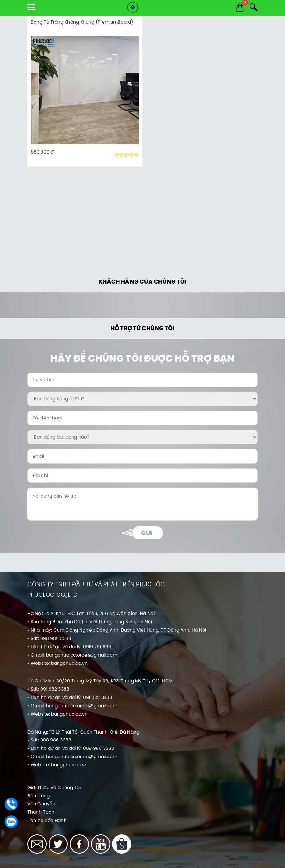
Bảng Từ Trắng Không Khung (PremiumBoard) (82, 22)
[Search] (254, 7)
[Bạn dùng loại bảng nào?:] (142, 437)
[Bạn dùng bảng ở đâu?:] (142, 399)
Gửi (146, 533)
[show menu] (31, 7)
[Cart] (240, 7)
